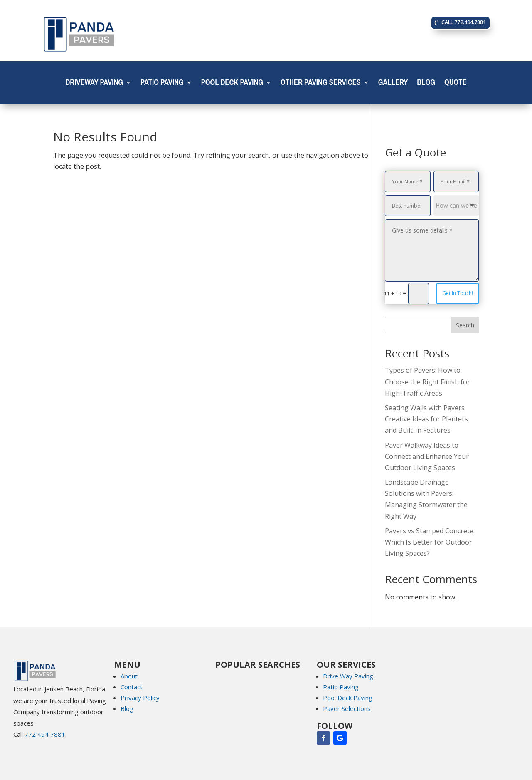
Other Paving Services (321, 84)
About (129, 676)
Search (465, 325)
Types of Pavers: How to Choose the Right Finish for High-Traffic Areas (427, 381)
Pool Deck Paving (232, 84)
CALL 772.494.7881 (464, 23)
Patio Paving (162, 84)
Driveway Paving (94, 84)
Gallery (393, 84)
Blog (426, 84)
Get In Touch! (458, 293)
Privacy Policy (140, 698)
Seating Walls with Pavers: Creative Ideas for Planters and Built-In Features (426, 419)
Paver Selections (347, 708)
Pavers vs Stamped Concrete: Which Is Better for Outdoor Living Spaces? (430, 542)
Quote (456, 84)
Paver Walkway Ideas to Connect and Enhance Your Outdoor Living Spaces (427, 456)
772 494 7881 (45, 734)
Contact (132, 687)
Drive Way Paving (348, 676)
